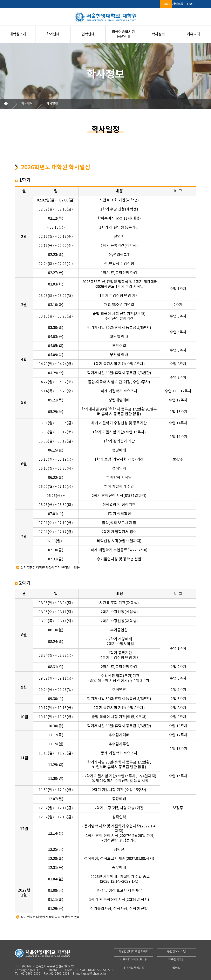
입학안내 (88, 34)
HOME (166, 4)
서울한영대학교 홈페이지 (134, 952)
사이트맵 (178, 4)
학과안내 (53, 34)
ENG (190, 4)
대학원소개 (18, 34)
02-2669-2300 (30, 974)
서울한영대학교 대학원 (105, 17)
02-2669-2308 (59, 974)
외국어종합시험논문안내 (123, 34)
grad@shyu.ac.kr (95, 974)
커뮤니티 (193, 34)
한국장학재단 (176, 960)
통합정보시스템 (176, 952)
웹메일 (176, 968)
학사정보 (158, 34)
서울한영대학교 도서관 (134, 960)
